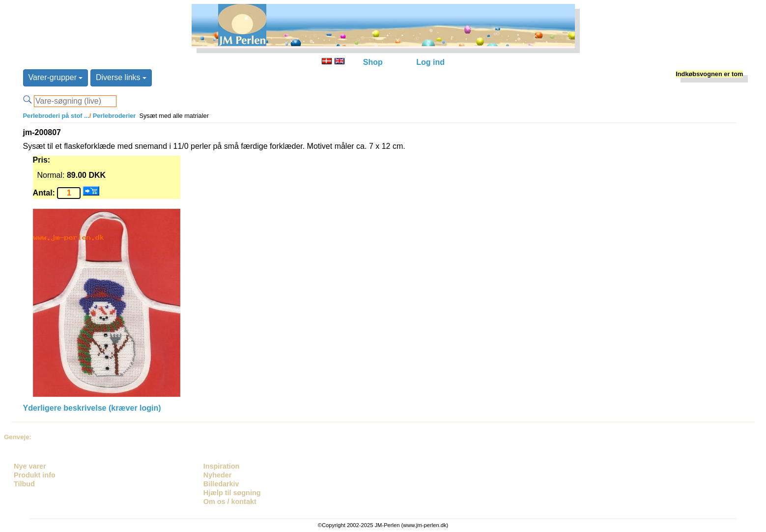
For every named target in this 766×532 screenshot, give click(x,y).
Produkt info (35, 475)
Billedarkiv (221, 484)
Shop (373, 62)
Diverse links (121, 77)
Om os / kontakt (230, 502)
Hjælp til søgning (232, 493)
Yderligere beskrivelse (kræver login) (92, 408)
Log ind (430, 62)
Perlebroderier (113, 116)
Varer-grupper (56, 77)
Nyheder (218, 475)
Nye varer (30, 466)
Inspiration (222, 466)
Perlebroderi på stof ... (56, 116)
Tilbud (24, 484)
